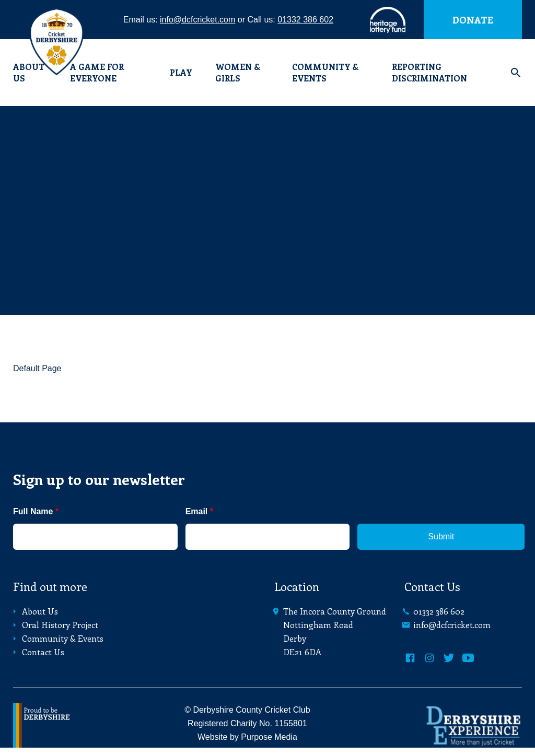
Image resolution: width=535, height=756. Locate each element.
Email (199, 511)
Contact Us (37, 652)
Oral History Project (54, 625)
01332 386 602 (305, 20)
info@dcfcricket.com (197, 20)
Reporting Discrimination (429, 72)
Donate (473, 20)
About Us (34, 611)
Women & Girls (238, 72)
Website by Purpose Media (247, 737)
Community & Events (325, 72)
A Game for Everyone (97, 72)
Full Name (36, 511)
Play (181, 72)
